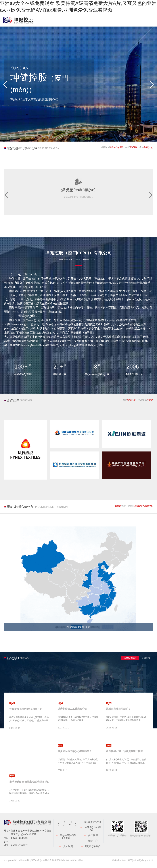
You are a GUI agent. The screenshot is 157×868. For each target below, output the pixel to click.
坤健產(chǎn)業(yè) (93, 831)
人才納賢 (68, 849)
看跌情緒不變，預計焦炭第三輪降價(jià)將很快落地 (127, 754)
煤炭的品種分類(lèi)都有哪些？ (75, 754)
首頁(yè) (69, 826)
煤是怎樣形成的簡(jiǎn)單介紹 (26, 712)
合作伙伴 (93, 838)
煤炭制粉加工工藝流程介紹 (72, 712)
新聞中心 (93, 844)
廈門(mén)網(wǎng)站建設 (140, 863)
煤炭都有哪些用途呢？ (118, 712)
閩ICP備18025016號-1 (72, 863)
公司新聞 (146, 661)
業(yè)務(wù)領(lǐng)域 (68, 839)
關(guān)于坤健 (93, 825)
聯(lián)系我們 (93, 849)
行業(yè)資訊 (130, 661)
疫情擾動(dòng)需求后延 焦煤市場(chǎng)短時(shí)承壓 (30, 785)
